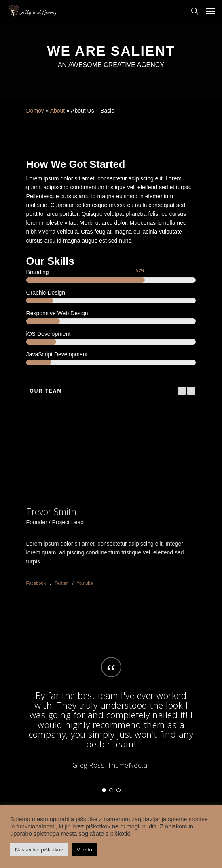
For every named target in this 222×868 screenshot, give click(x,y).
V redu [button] (85, 850)
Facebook (36, 583)
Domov (35, 111)
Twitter (61, 583)
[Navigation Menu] (210, 11)
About (58, 111)
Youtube (85, 583)
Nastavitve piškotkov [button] (39, 850)
